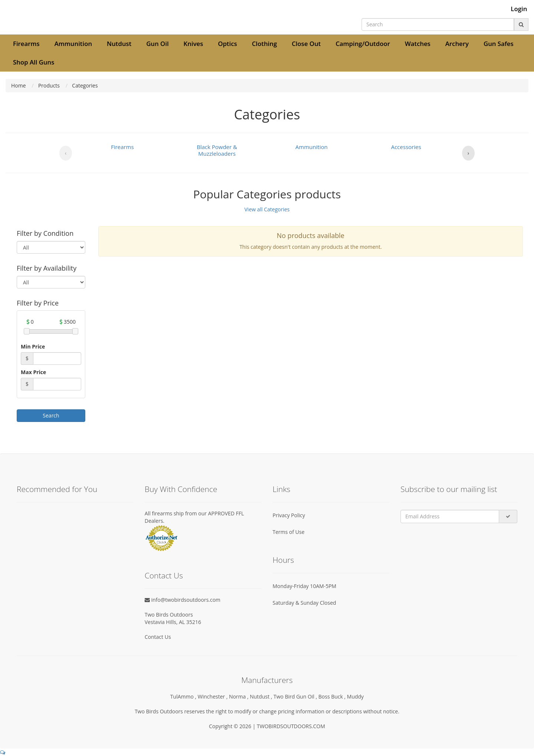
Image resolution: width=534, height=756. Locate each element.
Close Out (306, 44)
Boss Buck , (333, 696)
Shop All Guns (34, 62)
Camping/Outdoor (363, 44)
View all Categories (267, 209)
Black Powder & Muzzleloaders (217, 150)
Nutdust (119, 44)
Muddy (355, 696)
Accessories (406, 147)
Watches (418, 44)
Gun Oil (157, 44)
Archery (457, 44)
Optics (228, 44)
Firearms (26, 44)
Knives (193, 44)
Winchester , (213, 696)
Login (519, 9)
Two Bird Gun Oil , (296, 696)
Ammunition (73, 44)
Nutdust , (262, 696)
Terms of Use (289, 532)
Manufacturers (267, 680)
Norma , (239, 696)
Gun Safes (499, 44)
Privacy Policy (289, 515)
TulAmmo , (184, 696)
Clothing (264, 44)
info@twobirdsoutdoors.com (182, 600)
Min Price (33, 346)
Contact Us (158, 637)
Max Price (33, 372)
